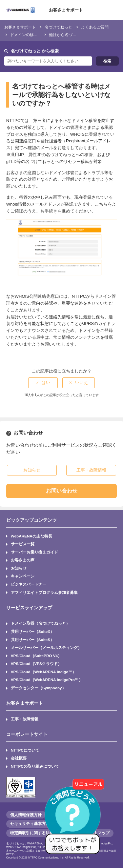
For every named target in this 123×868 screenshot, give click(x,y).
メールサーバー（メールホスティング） (46, 647)
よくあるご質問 (95, 27)
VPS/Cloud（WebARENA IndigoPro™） (47, 680)
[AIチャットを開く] (75, 820)
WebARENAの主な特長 (31, 536)
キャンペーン (23, 576)
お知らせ (19, 568)
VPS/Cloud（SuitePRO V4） (36, 656)
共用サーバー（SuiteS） (32, 640)
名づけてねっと (58, 27)
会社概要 (19, 758)
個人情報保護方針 (26, 815)
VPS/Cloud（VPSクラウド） (36, 664)
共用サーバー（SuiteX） (32, 631)
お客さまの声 (23, 560)
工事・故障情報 (25, 719)
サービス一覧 (23, 544)
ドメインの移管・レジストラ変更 (40, 35)
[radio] (43, 383)
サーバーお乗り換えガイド (34, 552)
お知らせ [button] (32, 470)
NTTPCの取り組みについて (35, 766)
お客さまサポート (66, 10)
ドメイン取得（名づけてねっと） (40, 623)
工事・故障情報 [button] (91, 470)
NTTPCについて (25, 750)
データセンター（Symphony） (38, 688)
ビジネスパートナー (29, 584)
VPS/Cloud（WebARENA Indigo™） (43, 672)
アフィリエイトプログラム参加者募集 (44, 592)
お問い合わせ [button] (62, 491)
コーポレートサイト (27, 734)
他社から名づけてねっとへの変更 (78, 35)
